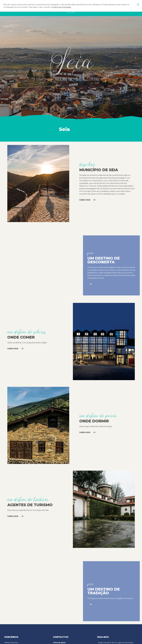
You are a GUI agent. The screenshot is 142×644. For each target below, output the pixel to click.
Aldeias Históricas (11, 643)
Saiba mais (87, 200)
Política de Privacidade (61, 7)
